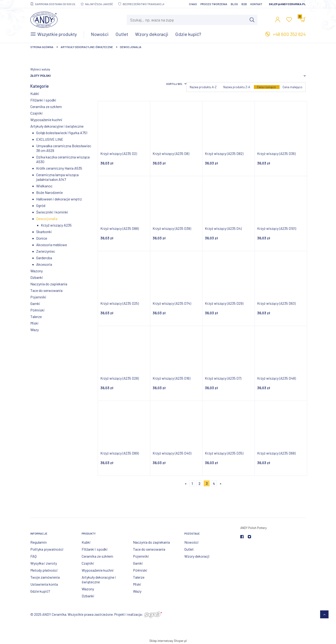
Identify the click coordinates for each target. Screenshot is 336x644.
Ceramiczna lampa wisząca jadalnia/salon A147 (57, 177)
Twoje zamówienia (45, 577)
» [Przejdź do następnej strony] (220, 483)
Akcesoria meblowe (52, 245)
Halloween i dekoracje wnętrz (59, 199)
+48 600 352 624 (289, 34)
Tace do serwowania (46, 290)
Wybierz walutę (40, 69)
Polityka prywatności (47, 549)
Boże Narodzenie (49, 192)
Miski (34, 323)
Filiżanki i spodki (43, 100)
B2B (244, 4)
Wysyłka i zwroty (44, 563)
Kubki (35, 93)
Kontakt (256, 4)
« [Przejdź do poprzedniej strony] (186, 483)
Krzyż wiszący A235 (56, 225)
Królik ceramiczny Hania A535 (59, 168)
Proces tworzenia (214, 4)
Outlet (189, 549)
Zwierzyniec (46, 251)
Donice (42, 238)
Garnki (35, 303)
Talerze (36, 317)
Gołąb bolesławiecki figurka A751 (62, 133)
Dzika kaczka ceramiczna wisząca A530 (63, 159)
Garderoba (44, 258)
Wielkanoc (44, 186)
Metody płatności (44, 570)
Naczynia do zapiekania (49, 284)
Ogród (41, 205)
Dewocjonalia (47, 219)
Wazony (37, 271)
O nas (193, 4)
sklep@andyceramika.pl (287, 4)
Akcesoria (44, 264)
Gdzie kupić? (40, 591)
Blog (234, 4)
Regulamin (38, 542)
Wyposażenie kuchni (46, 120)
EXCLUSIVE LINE (50, 139)
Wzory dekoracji (197, 556)
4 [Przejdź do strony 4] (214, 483)
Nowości (191, 542)
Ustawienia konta (44, 584)
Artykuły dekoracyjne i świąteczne (57, 126)
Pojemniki (38, 297)
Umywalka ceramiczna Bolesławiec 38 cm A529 (64, 148)
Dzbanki (37, 277)
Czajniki (37, 113)
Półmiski (37, 310)
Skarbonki (44, 232)
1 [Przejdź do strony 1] (192, 483)
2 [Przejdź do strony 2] (199, 483)
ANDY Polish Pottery (254, 528)
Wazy (35, 330)
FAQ (33, 556)
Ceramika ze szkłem (46, 107)
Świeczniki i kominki (52, 212)
